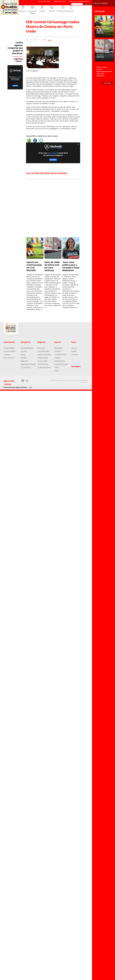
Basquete (58, 348)
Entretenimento (63, 11)
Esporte (52, 11)
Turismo (75, 355)
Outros (74, 348)
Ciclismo (58, 351)
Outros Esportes (61, 364)
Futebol (58, 358)
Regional (23, 11)
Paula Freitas (43, 358)
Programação (9, 348)
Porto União (42, 361)
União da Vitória (44, 367)
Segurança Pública (32, 12)
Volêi (56, 371)
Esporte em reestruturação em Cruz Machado (34, 266)
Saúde (74, 351)
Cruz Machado (43, 351)
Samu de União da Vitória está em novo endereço (52, 266)
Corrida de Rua (60, 355)
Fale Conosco (9, 358)
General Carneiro (44, 355)
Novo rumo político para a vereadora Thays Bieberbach (71, 266)
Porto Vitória (43, 364)
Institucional (9, 342)
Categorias (25, 342)
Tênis (57, 367)
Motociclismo (60, 361)
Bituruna (41, 348)
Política (42, 11)
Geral (71, 11)
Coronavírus (26, 367)
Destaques (76, 366)
